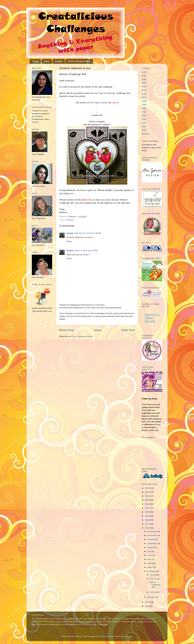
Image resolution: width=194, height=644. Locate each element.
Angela (70, 233)
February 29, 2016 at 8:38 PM (88, 233)
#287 (144, 97)
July (149, 551)
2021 (147, 508)
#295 (144, 126)
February (152, 571)
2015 (147, 602)
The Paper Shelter (99, 103)
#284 (144, 86)
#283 (144, 83)
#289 (144, 105)
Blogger (129, 636)
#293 (144, 119)
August (151, 547)
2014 (147, 606)
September (153, 543)
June (150, 555)
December (152, 531)
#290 (144, 108)
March (150, 567)
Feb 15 (153, 592)
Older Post (128, 330)
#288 (144, 101)
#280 (144, 72)
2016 (147, 528)
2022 (147, 504)
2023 (147, 500)
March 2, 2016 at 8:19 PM (86, 250)
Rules (47, 61)
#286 (144, 94)
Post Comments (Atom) (82, 336)
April (150, 563)
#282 (144, 79)
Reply (69, 241)
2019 (147, 516)
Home (35, 61)
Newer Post (67, 330)
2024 (147, 496)
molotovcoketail (106, 636)
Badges (59, 61)
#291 (144, 112)
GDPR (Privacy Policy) (79, 61)
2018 (147, 520)
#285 (144, 90)
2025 (147, 492)
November (152, 535)
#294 (144, 123)
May (150, 559)
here (71, 193)
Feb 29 (153, 575)
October (151, 539)
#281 (144, 76)
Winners (70, 220)
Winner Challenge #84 (155, 585)
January (151, 597)
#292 (144, 116)
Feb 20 (153, 579)
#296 (144, 130)
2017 (147, 524)
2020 (147, 512)
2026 (147, 488)
